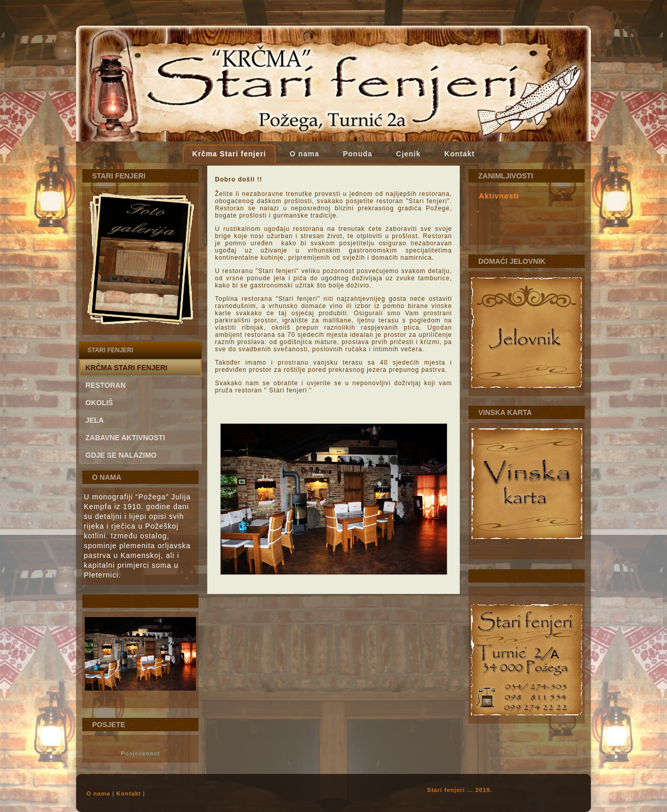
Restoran (105, 385)
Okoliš (99, 403)
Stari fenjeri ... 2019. (460, 790)
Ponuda (358, 154)
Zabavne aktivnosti (125, 438)
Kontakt (459, 154)
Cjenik (408, 154)
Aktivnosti (499, 196)
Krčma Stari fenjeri (229, 154)
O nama (304, 154)
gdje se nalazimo (121, 455)
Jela (95, 420)
